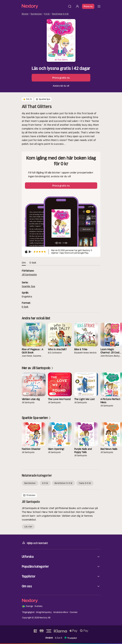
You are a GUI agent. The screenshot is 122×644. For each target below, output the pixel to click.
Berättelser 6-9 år (60, 14)
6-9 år (47, 14)
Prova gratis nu (61, 78)
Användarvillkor (61, 612)
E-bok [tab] (33, 263)
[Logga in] (77, 6)
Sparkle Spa (28, 286)
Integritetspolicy (44, 612)
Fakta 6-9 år (85, 483)
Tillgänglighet (28, 612)
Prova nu (88, 6)
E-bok (25, 307)
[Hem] (44, 6)
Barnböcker (36, 14)
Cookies (74, 612)
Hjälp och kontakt (35, 543)
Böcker (25, 14)
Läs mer (28, 527)
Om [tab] (24, 263)
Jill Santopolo (29, 274)
